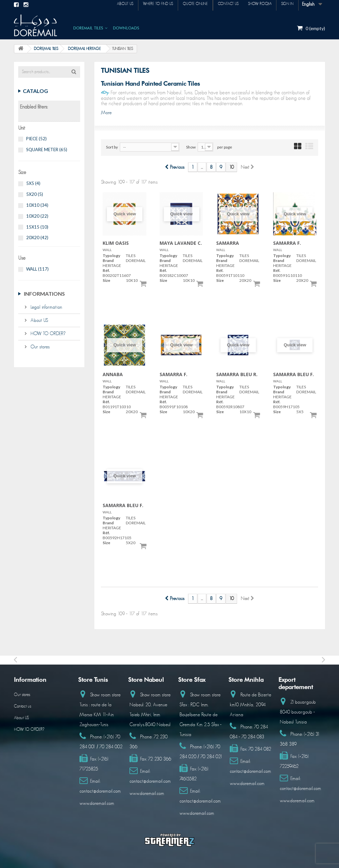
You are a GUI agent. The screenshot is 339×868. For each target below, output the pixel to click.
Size (106, 280)
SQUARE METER (47, 150)
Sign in (285, 5)
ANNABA (113, 374)
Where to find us (140, 5)
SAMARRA (228, 243)
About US (39, 320)
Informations (44, 294)
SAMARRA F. (287, 243)
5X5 (33, 183)
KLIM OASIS (116, 243)
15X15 (37, 227)
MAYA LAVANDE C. (181, 243)
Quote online (181, 5)
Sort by (112, 147)
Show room (254, 5)
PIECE (36, 139)
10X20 (37, 216)
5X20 (35, 194)
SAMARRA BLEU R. (237, 374)
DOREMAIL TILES (88, 28)
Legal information (46, 307)
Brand (108, 260)
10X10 (37, 205)
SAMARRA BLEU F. (293, 374)
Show (191, 147)
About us (103, 5)
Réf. (106, 270)
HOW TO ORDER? (47, 334)
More (106, 113)
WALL (37, 269)
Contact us (218, 5)
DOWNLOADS (126, 28)
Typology (111, 256)
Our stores (39, 347)
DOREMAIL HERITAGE (84, 49)
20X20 (37, 238)
